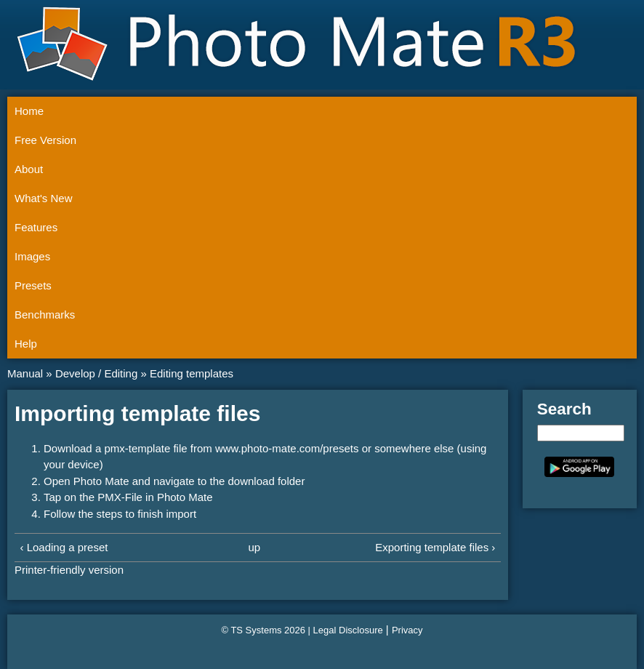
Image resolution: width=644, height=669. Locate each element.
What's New (44, 198)
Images (32, 256)
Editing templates (192, 373)
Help (26, 344)
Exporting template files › (435, 547)
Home (29, 111)
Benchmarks (45, 315)
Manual (25, 373)
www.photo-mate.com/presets (287, 448)
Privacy (407, 630)
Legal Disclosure (348, 630)
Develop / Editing (96, 373)
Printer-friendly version (69, 570)
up (254, 547)
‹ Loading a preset (64, 547)
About (29, 169)
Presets (33, 285)
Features (36, 227)
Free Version (45, 140)
